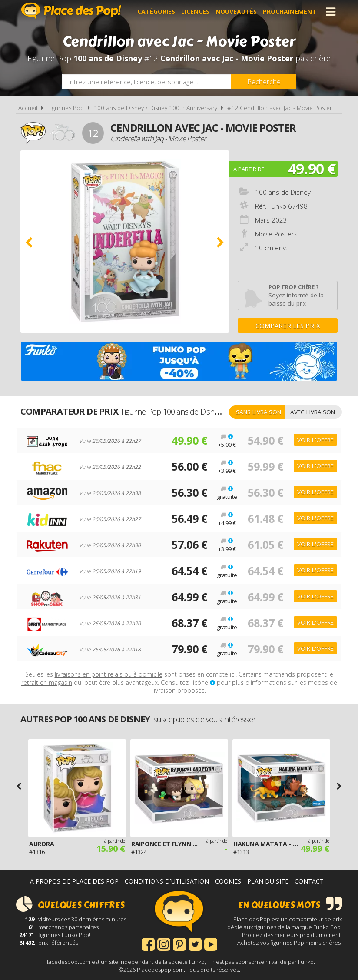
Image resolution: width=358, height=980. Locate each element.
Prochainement (290, 12)
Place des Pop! (71, 11)
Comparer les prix (288, 326)
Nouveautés (236, 12)
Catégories (156, 12)
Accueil (28, 108)
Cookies (228, 881)
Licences (195, 12)
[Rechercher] (264, 81)
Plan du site (268, 881)
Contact (309, 881)
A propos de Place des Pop (74, 881)
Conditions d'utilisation (167, 881)
